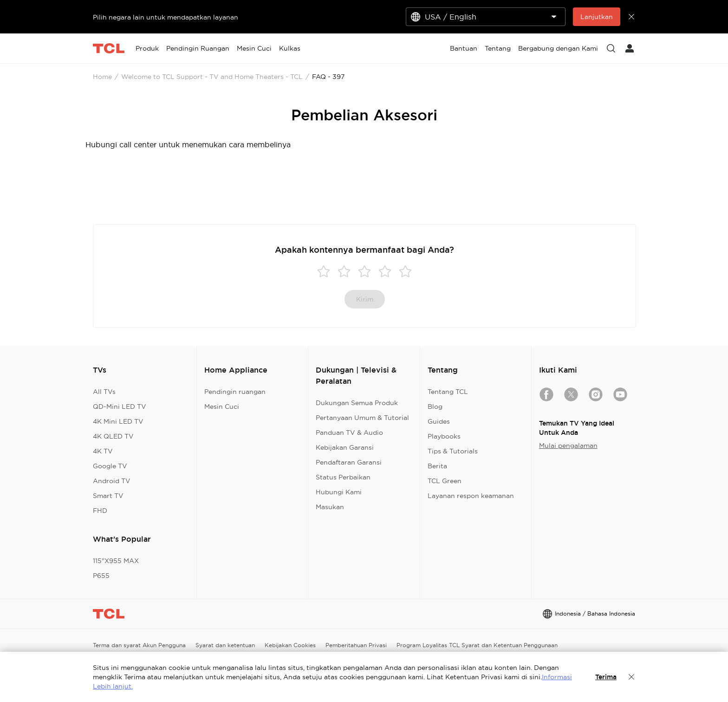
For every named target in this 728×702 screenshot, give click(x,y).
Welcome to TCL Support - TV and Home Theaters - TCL (212, 77)
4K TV (103, 451)
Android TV (112, 481)
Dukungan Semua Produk (357, 403)
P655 (101, 576)
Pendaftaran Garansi (349, 462)
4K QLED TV (113, 436)
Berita (437, 466)
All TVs (104, 392)
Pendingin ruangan (235, 392)
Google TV (110, 466)
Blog (435, 407)
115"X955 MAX (116, 561)
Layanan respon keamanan (471, 496)
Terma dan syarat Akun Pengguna (139, 645)
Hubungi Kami (339, 492)
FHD (100, 511)
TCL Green (445, 481)
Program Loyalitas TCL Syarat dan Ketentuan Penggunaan (477, 645)
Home (102, 77)
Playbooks (444, 436)
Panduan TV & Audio (349, 433)
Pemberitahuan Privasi (356, 645)
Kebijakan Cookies (290, 645)
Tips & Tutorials (453, 451)
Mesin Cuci (222, 407)
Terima (606, 677)
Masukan (330, 507)
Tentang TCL (448, 392)
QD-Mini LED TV (120, 407)
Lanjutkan (597, 17)
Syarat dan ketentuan (225, 645)
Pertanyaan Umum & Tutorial (362, 418)
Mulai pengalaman (568, 446)
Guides (439, 421)
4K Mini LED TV (118, 421)
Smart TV (108, 496)
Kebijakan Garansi (345, 447)
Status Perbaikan (343, 477)
